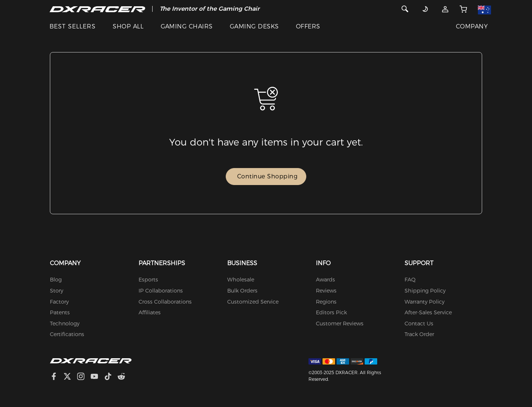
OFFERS (308, 26)
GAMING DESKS (254, 26)
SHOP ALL (128, 26)
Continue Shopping (267, 176)
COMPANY (472, 26)
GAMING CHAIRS (187, 26)
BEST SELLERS (73, 26)
